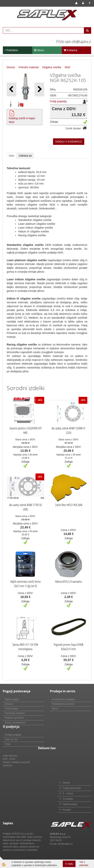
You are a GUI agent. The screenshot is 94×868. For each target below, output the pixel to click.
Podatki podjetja (13, 735)
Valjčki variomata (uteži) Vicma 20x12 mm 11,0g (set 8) (25, 584)
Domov (11, 67)
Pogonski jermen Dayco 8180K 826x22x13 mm (69, 647)
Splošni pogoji (70, 804)
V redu (69, 864)
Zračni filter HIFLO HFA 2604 (69, 505)
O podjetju (68, 799)
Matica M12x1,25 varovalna (69, 582)
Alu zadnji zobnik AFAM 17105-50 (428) (25, 507)
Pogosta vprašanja (14, 718)
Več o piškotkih (84, 864)
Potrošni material (29, 67)
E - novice (68, 793)
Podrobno (11, 50)
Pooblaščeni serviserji (63, 704)
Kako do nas (11, 739)
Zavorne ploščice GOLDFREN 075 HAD (25, 430)
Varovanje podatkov (15, 713)
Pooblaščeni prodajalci (63, 699)
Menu (39, 50)
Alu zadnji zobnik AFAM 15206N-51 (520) (69, 430)
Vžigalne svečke (52, 67)
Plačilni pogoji (12, 699)
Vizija (7, 744)
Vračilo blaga (11, 709)
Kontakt (67, 810)
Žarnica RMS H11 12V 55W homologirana (25, 647)
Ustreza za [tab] (25, 156)
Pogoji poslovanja (72, 788)
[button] (39, 89)
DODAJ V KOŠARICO (69, 142)
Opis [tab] (12, 156)
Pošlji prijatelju (58, 101)
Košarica (70, 50)
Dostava (9, 704)
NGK (67, 67)
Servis (55, 709)
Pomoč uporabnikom (15, 723)
